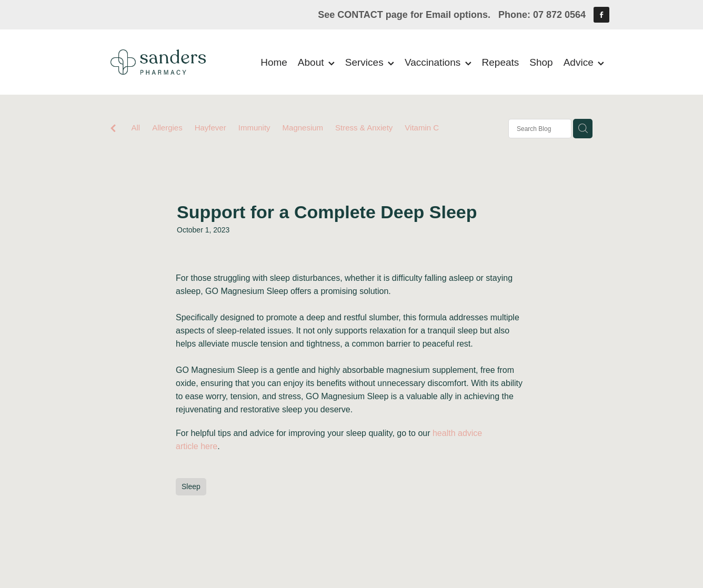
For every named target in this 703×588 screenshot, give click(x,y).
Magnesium (303, 128)
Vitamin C (422, 128)
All (135, 128)
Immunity (254, 128)
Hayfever (210, 128)
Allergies (167, 128)
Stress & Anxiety (364, 128)
